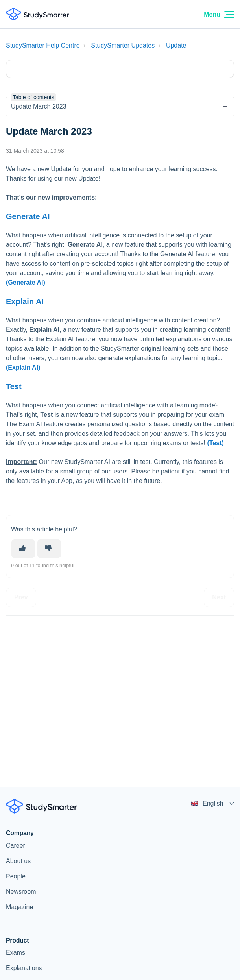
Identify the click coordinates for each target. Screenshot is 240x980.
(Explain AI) (23, 367)
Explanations (24, 968)
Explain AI (25, 301)
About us (18, 861)
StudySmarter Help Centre (43, 45)
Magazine (19, 907)
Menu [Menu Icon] (219, 14)
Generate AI (28, 216)
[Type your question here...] (120, 69)
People (16, 876)
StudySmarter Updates (123, 45)
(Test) (215, 443)
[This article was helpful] (23, 549)
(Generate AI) (26, 282)
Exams (16, 953)
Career (16, 846)
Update (176, 45)
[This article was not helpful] (49, 549)
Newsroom (21, 892)
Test (14, 386)
